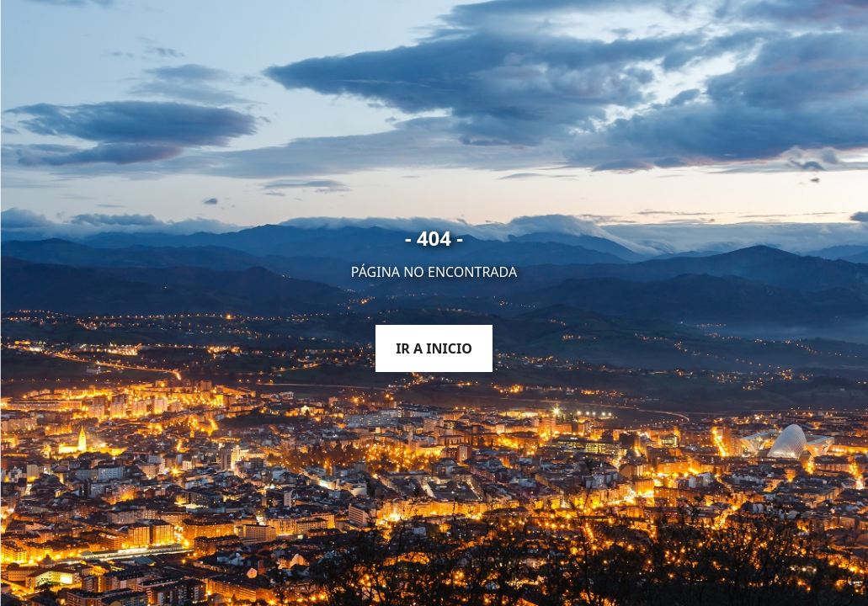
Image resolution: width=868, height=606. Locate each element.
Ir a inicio (434, 348)
